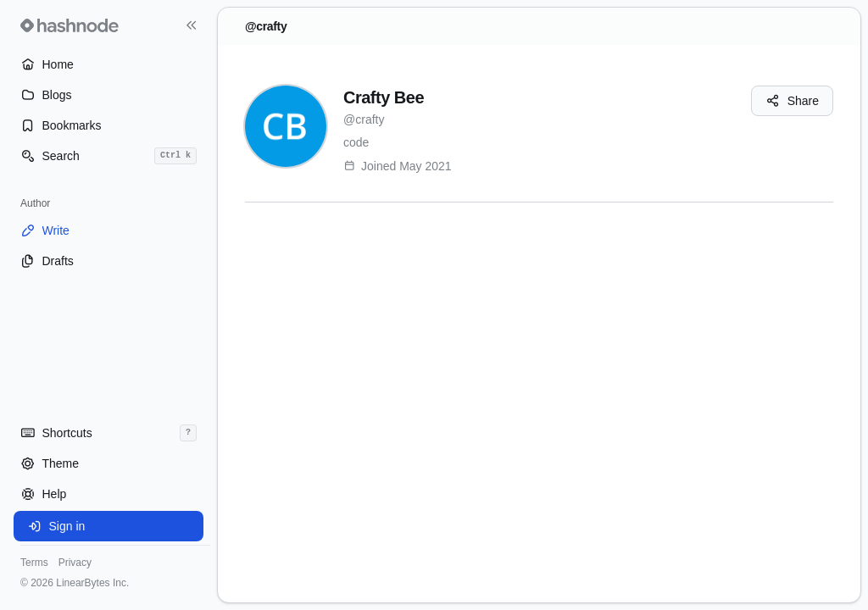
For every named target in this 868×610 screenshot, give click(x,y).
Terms (34, 563)
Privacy (75, 563)
